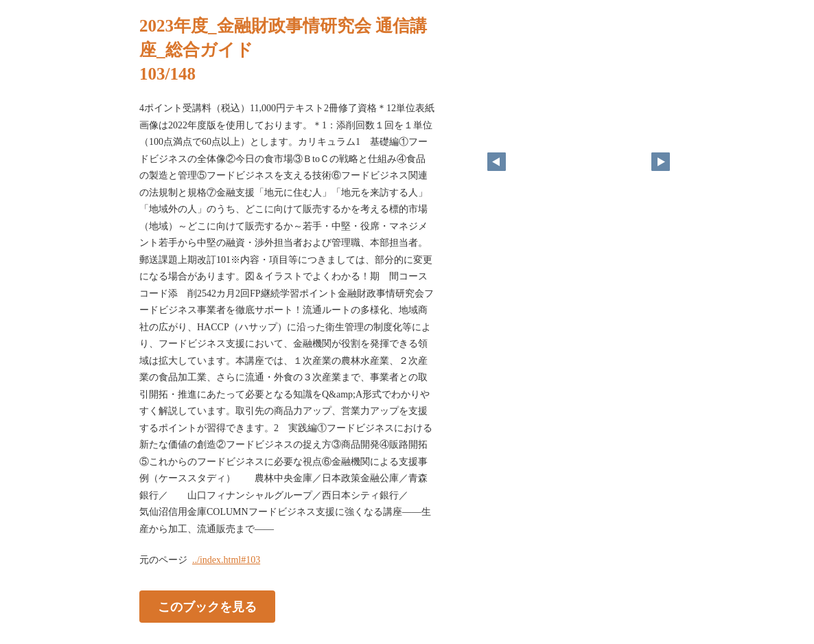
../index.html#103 (226, 560)
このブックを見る (207, 607)
